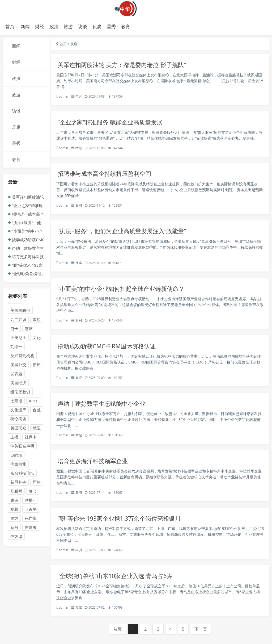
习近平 (31, 511)
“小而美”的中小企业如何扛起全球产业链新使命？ (127, 293)
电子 (14, 330)
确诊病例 (18, 420)
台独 (37, 411)
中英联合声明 (22, 447)
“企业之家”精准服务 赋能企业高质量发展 (115, 124)
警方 (14, 520)
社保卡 (31, 438)
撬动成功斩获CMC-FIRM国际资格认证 (111, 351)
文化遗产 (18, 411)
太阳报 (16, 402)
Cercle (16, 456)
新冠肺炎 (18, 483)
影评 (37, 366)
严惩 (37, 483)
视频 (14, 511)
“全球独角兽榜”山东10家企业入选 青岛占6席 (120, 584)
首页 (10, 26)
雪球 (29, 330)
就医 (37, 429)
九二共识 (18, 321)
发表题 (16, 375)
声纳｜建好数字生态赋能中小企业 (106, 409)
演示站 (136, 9)
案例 (81, 208)
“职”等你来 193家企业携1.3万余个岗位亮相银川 (124, 525)
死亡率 (31, 520)
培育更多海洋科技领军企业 (97, 467)
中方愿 (16, 538)
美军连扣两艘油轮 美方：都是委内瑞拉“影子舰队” (127, 66)
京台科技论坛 (22, 474)
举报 (81, 150)
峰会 (33, 492)
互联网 (16, 492)
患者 (14, 501)
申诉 (81, 98)
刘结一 (16, 348)
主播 (14, 438)
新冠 (14, 529)
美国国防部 (20, 312)
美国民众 (18, 429)
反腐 (81, 267)
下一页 (202, 637)
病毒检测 (18, 465)
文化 (37, 339)
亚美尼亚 (18, 339)
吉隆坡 (31, 529)
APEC (33, 402)
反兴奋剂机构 (22, 357)
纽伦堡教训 (20, 393)
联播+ (30, 501)
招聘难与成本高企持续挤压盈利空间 (109, 176)
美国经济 (18, 384)
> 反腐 (75, 45)
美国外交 (18, 366)
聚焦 (37, 321)
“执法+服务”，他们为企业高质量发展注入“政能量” (127, 235)
